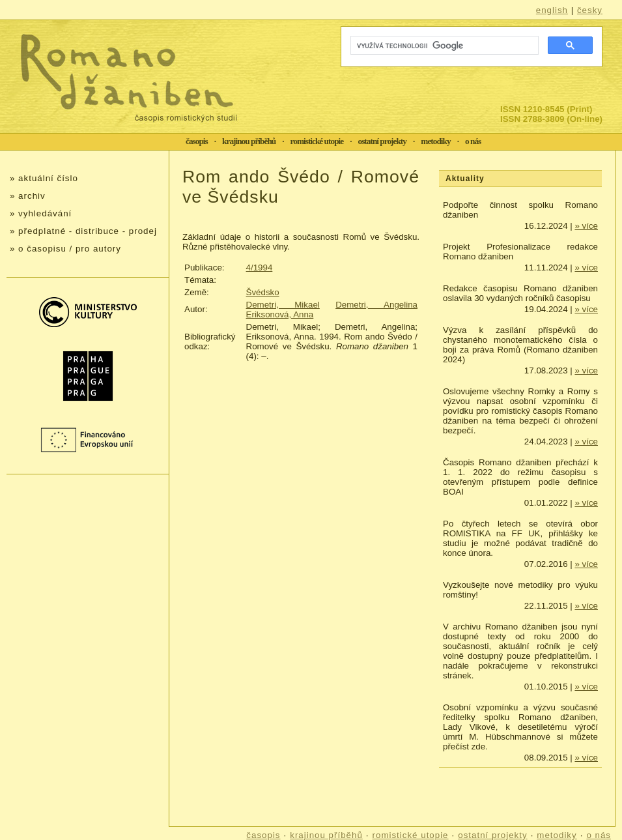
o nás (473, 141)
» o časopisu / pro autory (65, 249)
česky (590, 10)
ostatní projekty (382, 141)
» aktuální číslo (44, 178)
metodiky (435, 141)
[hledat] (443, 46)
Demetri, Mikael (283, 305)
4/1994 (260, 268)
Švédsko (263, 292)
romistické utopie (317, 141)
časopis (197, 141)
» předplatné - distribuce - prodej (83, 231)
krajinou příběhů (249, 141)
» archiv (28, 196)
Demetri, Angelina (376, 305)
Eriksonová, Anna (280, 314)
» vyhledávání (41, 213)
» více (586, 226)
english (552, 10)
